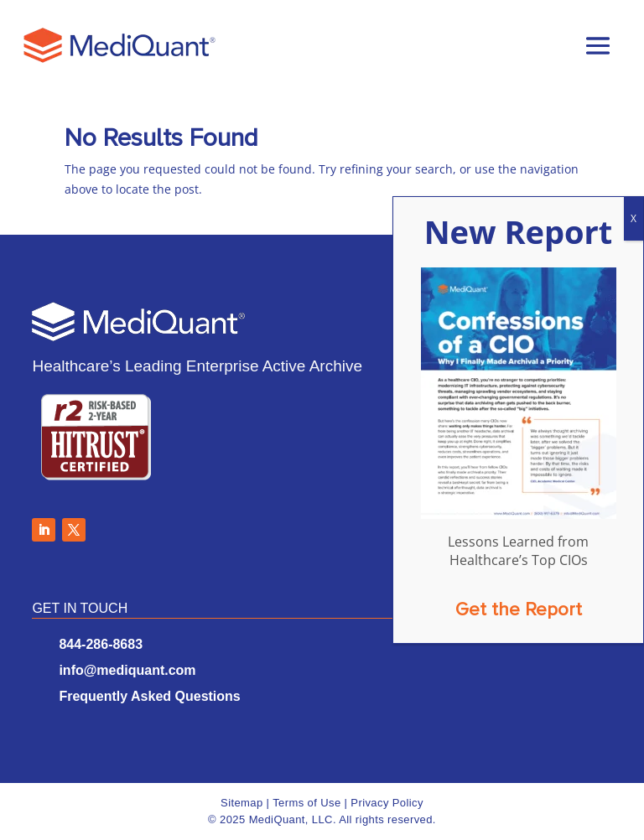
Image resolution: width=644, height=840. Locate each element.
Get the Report (519, 610)
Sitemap (242, 803)
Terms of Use (306, 803)
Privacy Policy (387, 803)
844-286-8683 (101, 644)
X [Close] (634, 218)
